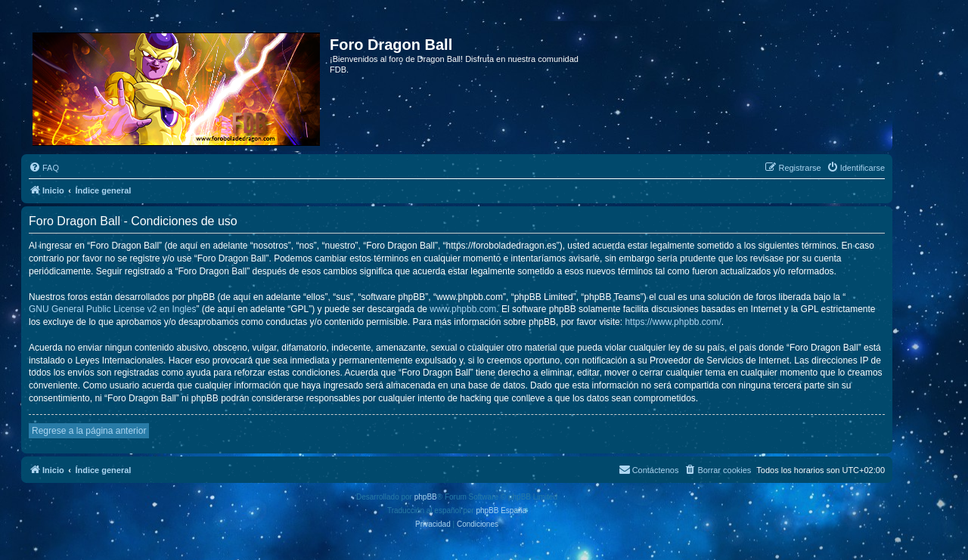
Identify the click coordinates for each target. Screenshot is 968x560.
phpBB (426, 497)
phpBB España (501, 510)
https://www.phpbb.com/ (673, 322)
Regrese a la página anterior (89, 431)
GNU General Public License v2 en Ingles (112, 309)
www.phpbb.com (463, 309)
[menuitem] (44, 168)
